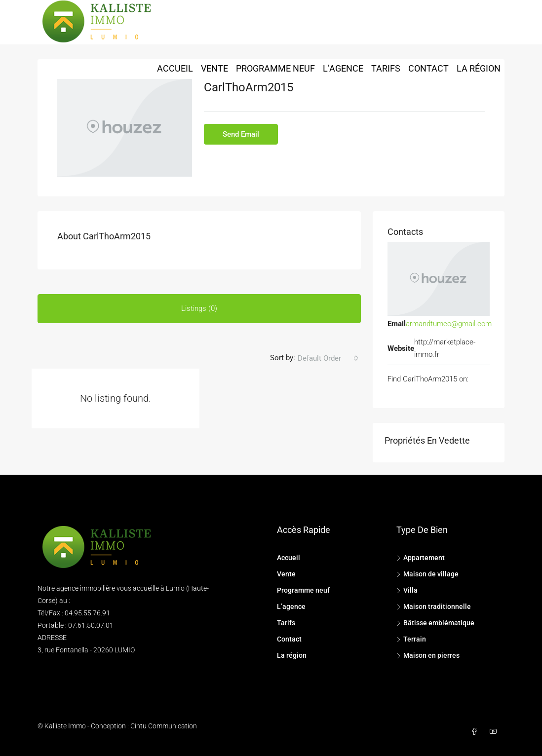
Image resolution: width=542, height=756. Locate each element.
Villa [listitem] (407, 590)
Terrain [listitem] (411, 639)
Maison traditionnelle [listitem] (434, 606)
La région (479, 68)
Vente (214, 68)
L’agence (343, 68)
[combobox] (328, 358)
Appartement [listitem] (421, 558)
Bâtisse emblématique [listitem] (435, 623)
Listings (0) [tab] (199, 308)
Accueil (175, 68)
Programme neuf (275, 68)
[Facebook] (476, 732)
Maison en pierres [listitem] (428, 655)
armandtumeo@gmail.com (449, 324)
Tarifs (386, 68)
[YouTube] (495, 732)
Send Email (241, 134)
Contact (428, 68)
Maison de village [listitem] (427, 574)
